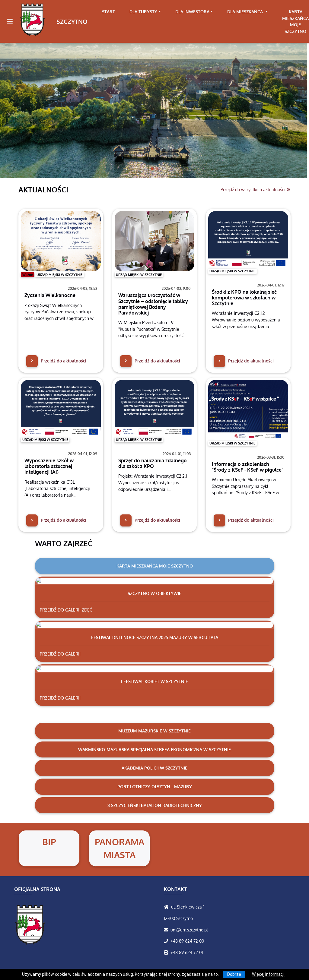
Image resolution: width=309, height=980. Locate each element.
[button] (23, 104)
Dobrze (234, 974)
